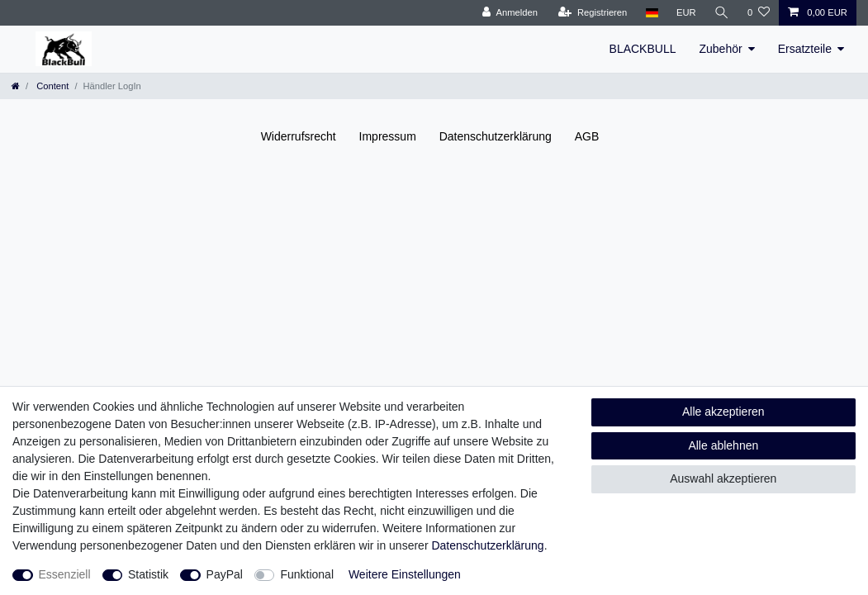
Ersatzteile (805, 49)
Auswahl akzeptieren (723, 478)
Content (51, 86)
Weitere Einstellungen (405, 574)
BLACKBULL (643, 49)
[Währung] (686, 13)
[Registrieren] (593, 13)
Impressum (388, 136)
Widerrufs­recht (299, 136)
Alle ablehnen (723, 445)
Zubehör (720, 49)
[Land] (651, 13)
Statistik (148, 574)
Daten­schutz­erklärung (496, 136)
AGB (587, 136)
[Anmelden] (510, 13)
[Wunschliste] (759, 13)
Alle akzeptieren (723, 412)
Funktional (307, 574)
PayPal (225, 574)
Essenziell (65, 574)
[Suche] (722, 13)
